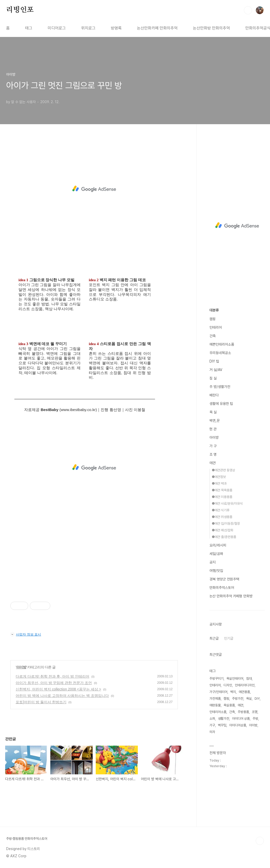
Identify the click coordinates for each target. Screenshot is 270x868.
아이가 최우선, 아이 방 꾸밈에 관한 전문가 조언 (54, 683)
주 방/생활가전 (220, 387)
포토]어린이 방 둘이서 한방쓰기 (41, 702)
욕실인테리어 (235, 679)
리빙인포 (20, 10)
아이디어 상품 (241, 719)
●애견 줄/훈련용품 (224, 537)
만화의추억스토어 (222, 588)
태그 (29, 28)
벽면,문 (215, 421)
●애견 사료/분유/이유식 (227, 504)
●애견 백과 (219, 484)
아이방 (21, 667)
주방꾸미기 (216, 679)
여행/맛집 (216, 571)
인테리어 (216, 327)
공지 (213, 562)
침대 (249, 679)
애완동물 (215, 705)
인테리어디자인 (245, 685)
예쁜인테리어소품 (222, 344)
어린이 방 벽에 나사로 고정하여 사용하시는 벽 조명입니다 (62, 696)
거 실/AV (216, 370)
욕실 (249, 699)
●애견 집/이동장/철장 (226, 524)
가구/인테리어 (218, 692)
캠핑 (213, 319)
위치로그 (88, 28)
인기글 (229, 638)
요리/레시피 (218, 545)
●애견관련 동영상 (223, 470)
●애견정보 (219, 477)
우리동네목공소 (220, 353)
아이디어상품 (238, 725)
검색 (248, 10)
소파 (212, 719)
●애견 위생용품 (222, 517)
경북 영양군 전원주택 (224, 579)
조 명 (213, 454)
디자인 (228, 685)
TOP (260, 841)
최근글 (214, 638)
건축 (213, 336)
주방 (255, 719)
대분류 (214, 310)
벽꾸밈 (222, 725)
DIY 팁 (214, 361)
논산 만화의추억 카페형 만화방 (231, 596)
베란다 (214, 395)
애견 (213, 463)
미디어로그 (57, 28)
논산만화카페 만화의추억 (157, 28)
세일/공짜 (216, 554)
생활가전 (224, 719)
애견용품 (244, 692)
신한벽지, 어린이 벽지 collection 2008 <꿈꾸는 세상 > (58, 689)
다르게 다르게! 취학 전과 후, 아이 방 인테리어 (52, 676)
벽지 (233, 692)
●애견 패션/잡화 (223, 530)
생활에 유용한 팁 (221, 404)
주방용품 (243, 712)
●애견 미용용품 (222, 497)
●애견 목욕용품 (222, 490)
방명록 (116, 28)
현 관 (213, 429)
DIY (257, 699)
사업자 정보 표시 (26, 634)
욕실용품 (229, 705)
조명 (255, 712)
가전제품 (215, 699)
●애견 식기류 (221, 510)
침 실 (213, 378)
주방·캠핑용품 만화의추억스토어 (27, 839)
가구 (212, 725)
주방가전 (238, 699)
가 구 (213, 446)
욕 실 (213, 412)
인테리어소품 (218, 712)
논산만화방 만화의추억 (211, 28)
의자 (212, 732)
